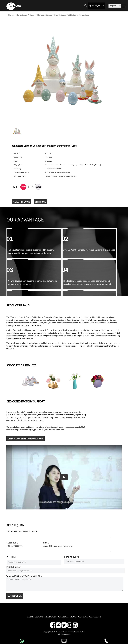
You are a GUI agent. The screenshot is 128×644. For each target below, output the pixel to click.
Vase (32, 15)
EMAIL (46, 543)
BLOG (73, 617)
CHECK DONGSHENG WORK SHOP (25, 439)
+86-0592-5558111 (15, 546)
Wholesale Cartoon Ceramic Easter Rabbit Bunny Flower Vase (63, 15)
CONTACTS (95, 617)
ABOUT (39, 617)
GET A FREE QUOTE (22, 202)
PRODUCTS (51, 617)
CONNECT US (15, 596)
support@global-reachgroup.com (58, 546)
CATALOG (63, 617)
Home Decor (22, 15)
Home (11, 15)
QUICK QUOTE (97, 6)
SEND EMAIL (40, 202)
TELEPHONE (12, 543)
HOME (30, 617)
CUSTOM (83, 617)
